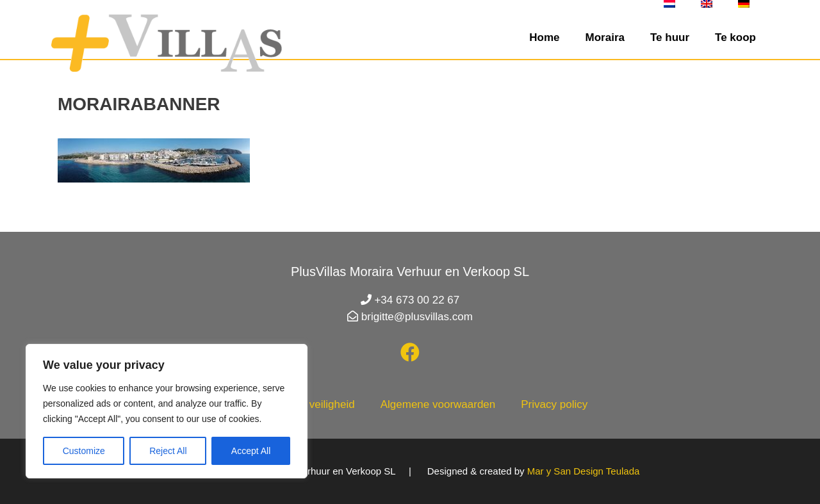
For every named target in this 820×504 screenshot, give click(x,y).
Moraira (605, 37)
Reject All (168, 451)
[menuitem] (669, 4)
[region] (167, 411)
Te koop (735, 37)
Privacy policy (554, 404)
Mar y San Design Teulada (584, 471)
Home (544, 37)
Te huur (670, 37)
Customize (84, 451)
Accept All (251, 451)
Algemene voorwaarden (438, 404)
